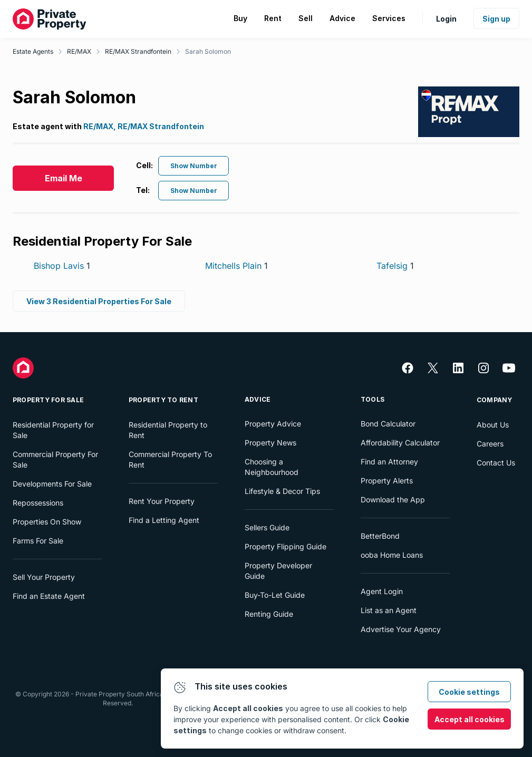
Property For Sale (48, 400)
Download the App (393, 499)
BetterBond (380, 536)
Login (446, 19)
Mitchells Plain (236, 266)
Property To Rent (163, 400)
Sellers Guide (267, 527)
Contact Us (496, 463)
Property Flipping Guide (286, 546)
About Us (493, 425)
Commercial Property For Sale (55, 459)
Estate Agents (33, 51)
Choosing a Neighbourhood (272, 467)
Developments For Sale (52, 484)
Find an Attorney (389, 462)
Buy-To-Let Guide (275, 595)
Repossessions (38, 503)
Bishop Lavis (62, 266)
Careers (490, 444)
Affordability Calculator (400, 443)
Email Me (64, 178)
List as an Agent (389, 610)
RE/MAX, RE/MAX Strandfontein (144, 126)
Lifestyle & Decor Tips (282, 491)
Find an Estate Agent (49, 596)
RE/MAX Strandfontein (138, 51)
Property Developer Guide (278, 571)
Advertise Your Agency (401, 629)
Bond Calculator (388, 424)
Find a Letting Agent (164, 520)
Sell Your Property (44, 577)
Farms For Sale (38, 541)
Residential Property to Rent (168, 430)
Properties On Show (47, 522)
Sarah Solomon (208, 51)
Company (495, 400)
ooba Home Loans (392, 555)
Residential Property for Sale (53, 430)
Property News (270, 443)
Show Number (194, 166)
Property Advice (273, 424)
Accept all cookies (470, 719)
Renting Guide (269, 614)
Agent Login (382, 591)
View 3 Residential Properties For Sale (99, 301)
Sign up (496, 19)
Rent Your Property (162, 501)
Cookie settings (469, 692)
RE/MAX (79, 51)
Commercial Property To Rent (170, 459)
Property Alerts (387, 481)
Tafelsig (395, 266)
